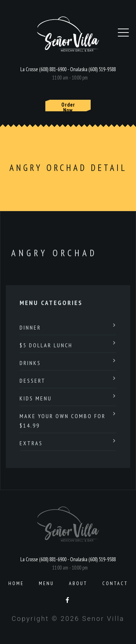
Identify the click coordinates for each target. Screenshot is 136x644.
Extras (31, 443)
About (78, 583)
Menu (46, 583)
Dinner (30, 327)
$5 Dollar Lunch (46, 345)
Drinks (30, 363)
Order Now (68, 106)
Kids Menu (36, 398)
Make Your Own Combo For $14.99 (63, 421)
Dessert (33, 381)
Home (16, 583)
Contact (115, 583)
